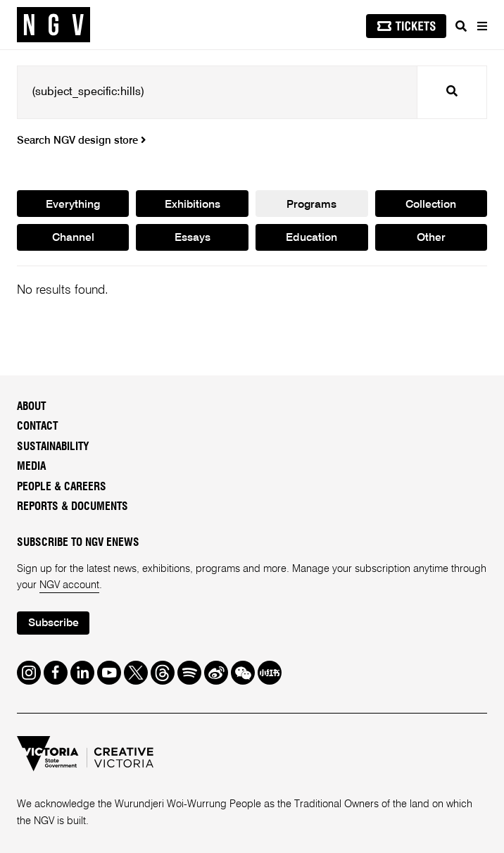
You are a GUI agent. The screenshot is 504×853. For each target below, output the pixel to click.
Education (311, 238)
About (31, 407)
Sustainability (53, 447)
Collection (431, 205)
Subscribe (53, 623)
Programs (311, 205)
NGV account (69, 585)
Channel (73, 238)
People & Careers (62, 487)
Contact (37, 426)
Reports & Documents (73, 507)
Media (31, 467)
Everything (73, 205)
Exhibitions (193, 205)
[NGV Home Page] (53, 25)
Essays (193, 238)
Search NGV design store (81, 141)
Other (431, 238)
